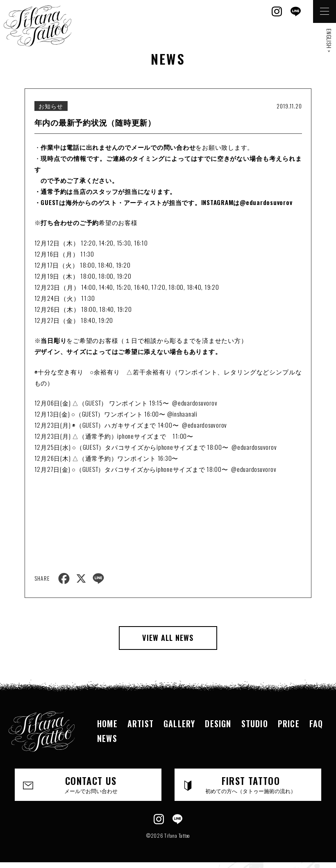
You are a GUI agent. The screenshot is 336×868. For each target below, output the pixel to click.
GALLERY (179, 724)
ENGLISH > (329, 41)
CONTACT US (91, 785)
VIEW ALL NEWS (168, 638)
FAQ (316, 724)
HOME (107, 724)
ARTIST (141, 724)
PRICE (289, 724)
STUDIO (255, 724)
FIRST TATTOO (251, 785)
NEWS (107, 738)
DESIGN (218, 724)
